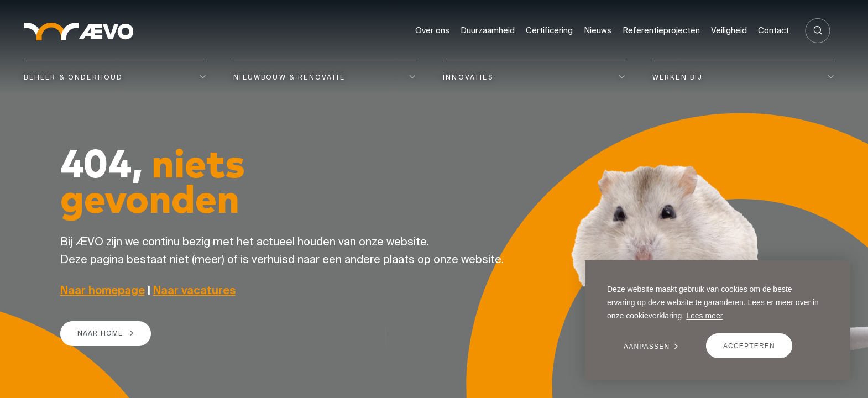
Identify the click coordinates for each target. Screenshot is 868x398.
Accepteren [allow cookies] (749, 346)
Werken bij (678, 77)
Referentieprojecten (661, 30)
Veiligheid (729, 30)
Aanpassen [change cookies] (647, 347)
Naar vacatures (194, 290)
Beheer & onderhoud (73, 77)
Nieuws (598, 30)
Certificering (549, 30)
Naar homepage (103, 290)
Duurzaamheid (488, 30)
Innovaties (468, 77)
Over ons (432, 30)
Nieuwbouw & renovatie (289, 77)
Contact (773, 30)
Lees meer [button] (704, 316)
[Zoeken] (818, 31)
